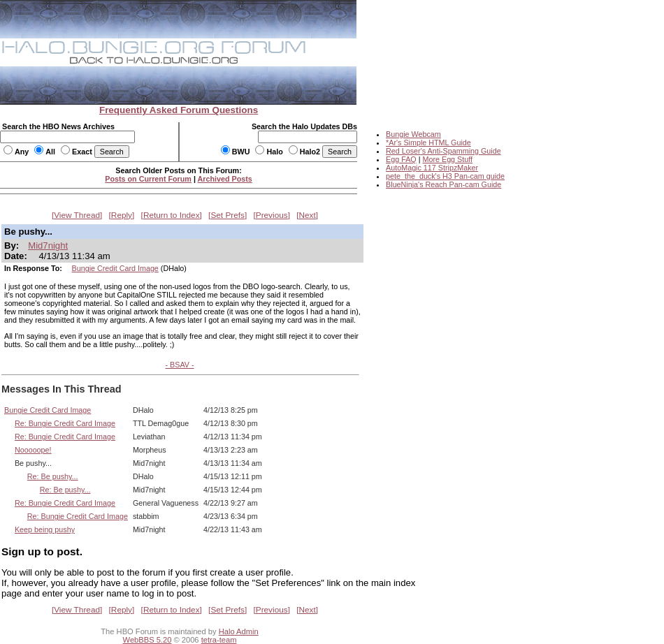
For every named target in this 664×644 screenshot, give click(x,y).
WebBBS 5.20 (147, 640)
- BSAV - (179, 365)
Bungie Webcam (413, 134)
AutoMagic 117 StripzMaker (432, 168)
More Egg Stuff (447, 159)
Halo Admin (239, 631)
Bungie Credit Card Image (115, 268)
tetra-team (219, 640)
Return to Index (172, 215)
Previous (272, 215)
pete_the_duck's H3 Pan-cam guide (445, 176)
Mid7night (48, 246)
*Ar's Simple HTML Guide (428, 142)
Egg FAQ (401, 159)
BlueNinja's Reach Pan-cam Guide (443, 184)
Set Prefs (228, 215)
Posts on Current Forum (148, 179)
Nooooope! (33, 450)
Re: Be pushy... (53, 476)
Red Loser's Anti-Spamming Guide (443, 151)
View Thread (77, 215)
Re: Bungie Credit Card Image (65, 423)
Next (308, 215)
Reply (122, 215)
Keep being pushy (45, 529)
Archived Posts (225, 179)
